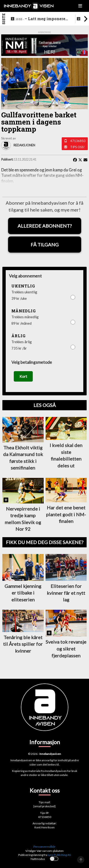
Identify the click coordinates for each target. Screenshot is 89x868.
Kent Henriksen (44, 827)
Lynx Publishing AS (59, 855)
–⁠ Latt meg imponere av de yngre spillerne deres (42, 19)
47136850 (78, 141)
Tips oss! (77, 147)
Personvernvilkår (44, 847)
